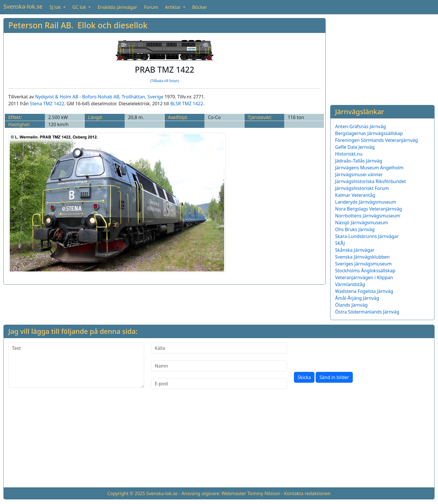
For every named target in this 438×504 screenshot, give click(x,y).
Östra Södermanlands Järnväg (367, 312)
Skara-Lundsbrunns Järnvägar (367, 236)
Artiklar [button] (173, 7)
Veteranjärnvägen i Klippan (364, 277)
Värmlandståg (350, 284)
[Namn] (219, 366)
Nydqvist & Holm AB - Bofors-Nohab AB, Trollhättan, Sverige (99, 97)
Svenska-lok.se (23, 6)
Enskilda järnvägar (117, 7)
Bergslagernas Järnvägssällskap (369, 133)
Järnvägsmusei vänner (359, 174)
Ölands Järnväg (351, 305)
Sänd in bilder (334, 377)
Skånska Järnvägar (355, 250)
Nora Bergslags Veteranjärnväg (369, 209)
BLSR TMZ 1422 (187, 104)
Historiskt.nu (349, 154)
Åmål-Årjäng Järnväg (357, 298)
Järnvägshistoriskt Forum (362, 188)
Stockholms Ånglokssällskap (365, 271)
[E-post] (219, 384)
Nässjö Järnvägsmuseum (362, 223)
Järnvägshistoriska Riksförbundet (371, 181)
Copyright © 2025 (126, 493)
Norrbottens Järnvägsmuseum (368, 216)
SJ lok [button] (56, 7)
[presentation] (337, 354)
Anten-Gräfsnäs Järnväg (361, 126)
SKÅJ (340, 243)
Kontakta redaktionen (307, 493)
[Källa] (219, 348)
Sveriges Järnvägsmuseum (363, 264)
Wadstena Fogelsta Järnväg (364, 291)
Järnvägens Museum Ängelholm (369, 168)
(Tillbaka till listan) (165, 81)
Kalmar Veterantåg (355, 195)
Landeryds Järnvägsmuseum (366, 202)
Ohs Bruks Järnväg (355, 229)
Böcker (200, 7)
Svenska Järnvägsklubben (362, 257)
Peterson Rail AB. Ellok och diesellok (78, 25)
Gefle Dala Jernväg (355, 147)
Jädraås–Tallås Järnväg (359, 161)
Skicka (304, 377)
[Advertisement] (382, 58)
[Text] (76, 365)
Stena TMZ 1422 (47, 104)
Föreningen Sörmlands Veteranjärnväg (377, 140)
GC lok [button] (80, 7)
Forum (151, 7)
